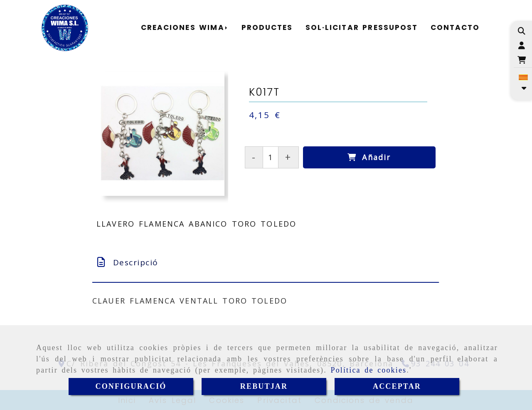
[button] (522, 46)
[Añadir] (369, 157)
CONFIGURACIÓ (131, 386)
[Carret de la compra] (522, 60)
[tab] (266, 263)
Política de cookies (368, 370)
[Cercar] (522, 31)
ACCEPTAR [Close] (397, 386)
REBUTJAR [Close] (264, 386)
